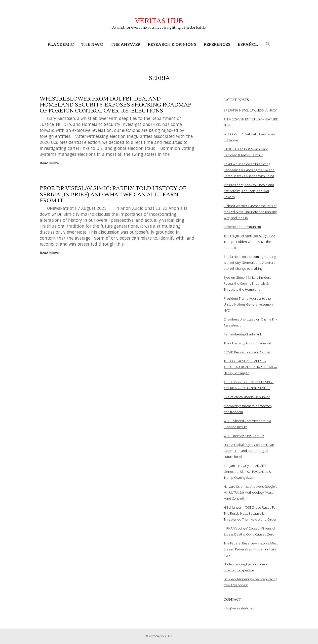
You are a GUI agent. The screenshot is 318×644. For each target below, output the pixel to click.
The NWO (92, 44)
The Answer (125, 44)
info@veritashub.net (239, 608)
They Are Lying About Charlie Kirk (248, 343)
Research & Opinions (172, 44)
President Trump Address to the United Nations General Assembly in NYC (250, 304)
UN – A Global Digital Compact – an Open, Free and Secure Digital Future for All (249, 451)
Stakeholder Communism (242, 227)
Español (248, 44)
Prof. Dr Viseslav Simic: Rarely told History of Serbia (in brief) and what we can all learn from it (113, 194)
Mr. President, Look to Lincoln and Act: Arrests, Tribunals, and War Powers (249, 191)
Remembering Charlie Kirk (243, 334)
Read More (52, 163)
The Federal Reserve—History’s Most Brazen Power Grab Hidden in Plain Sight (251, 549)
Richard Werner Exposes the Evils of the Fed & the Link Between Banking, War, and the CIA (250, 212)
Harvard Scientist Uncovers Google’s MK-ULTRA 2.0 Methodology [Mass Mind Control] (250, 492)
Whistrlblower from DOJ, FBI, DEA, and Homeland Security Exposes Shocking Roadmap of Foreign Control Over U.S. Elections (116, 105)
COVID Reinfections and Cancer (247, 352)
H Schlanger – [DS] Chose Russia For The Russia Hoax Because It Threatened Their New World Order (250, 513)
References (217, 44)
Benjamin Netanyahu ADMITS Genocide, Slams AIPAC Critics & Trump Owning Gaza (247, 472)
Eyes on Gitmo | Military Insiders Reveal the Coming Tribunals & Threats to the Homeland (247, 283)
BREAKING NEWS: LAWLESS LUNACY (250, 110)
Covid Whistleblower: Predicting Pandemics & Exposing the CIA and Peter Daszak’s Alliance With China (249, 170)
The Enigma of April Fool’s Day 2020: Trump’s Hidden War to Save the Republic (249, 242)
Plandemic (61, 44)
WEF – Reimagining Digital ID (244, 436)
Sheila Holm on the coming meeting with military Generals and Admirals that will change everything (250, 263)
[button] (268, 44)
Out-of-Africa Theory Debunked (247, 397)
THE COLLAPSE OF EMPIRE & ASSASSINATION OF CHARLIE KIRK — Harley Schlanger (250, 367)
